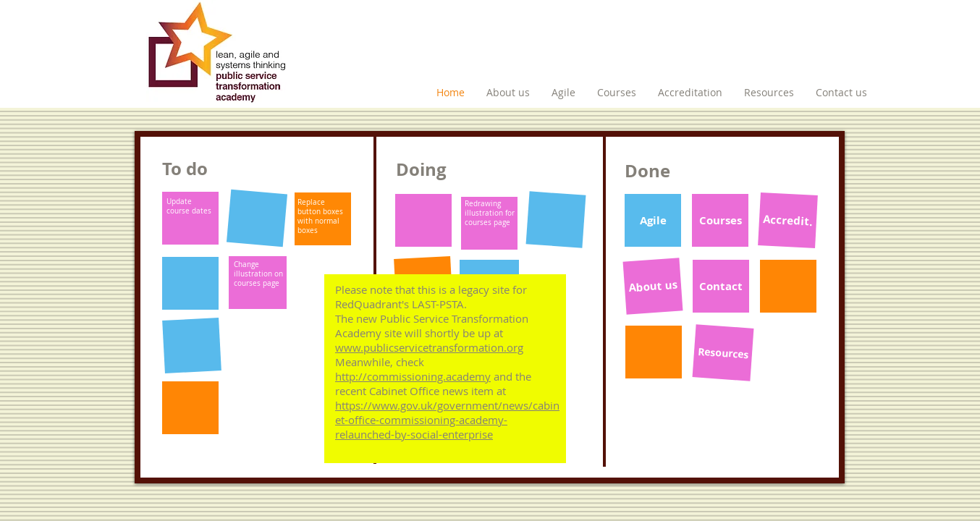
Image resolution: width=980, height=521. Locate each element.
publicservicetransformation (434, 347)
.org (514, 347)
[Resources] (723, 352)
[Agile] (653, 220)
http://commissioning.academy (413, 376)
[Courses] (720, 220)
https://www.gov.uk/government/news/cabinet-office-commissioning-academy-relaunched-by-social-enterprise (447, 420)
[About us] (653, 286)
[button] (190, 218)
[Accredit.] (788, 220)
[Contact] (721, 286)
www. (349, 347)
